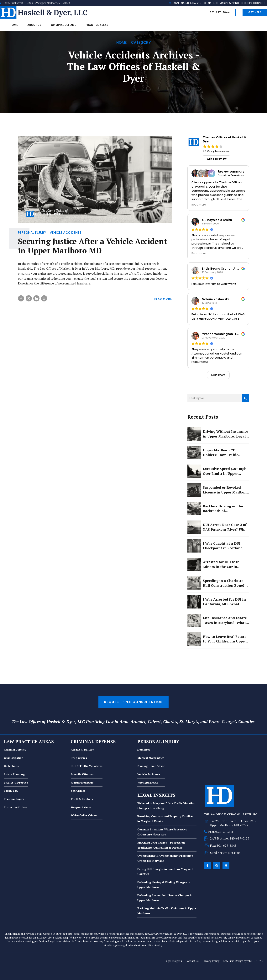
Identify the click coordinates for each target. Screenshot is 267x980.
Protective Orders (16, 807)
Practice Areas (97, 25)
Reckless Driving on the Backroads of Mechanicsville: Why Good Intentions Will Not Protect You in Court (225, 509)
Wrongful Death (148, 782)
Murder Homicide (82, 782)
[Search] (245, 398)
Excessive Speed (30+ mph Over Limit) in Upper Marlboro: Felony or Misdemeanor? (225, 471)
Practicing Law (100, 722)
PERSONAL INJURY (158, 742)
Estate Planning (14, 774)
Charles (170, 722)
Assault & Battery (82, 749)
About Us (34, 25)
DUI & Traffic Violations (87, 766)
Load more (218, 375)
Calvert (154, 722)
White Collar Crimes (84, 815)
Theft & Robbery (82, 799)
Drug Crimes (79, 758)
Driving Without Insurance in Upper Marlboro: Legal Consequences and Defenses (225, 434)
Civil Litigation (14, 758)
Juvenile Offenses (82, 774)
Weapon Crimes (81, 807)
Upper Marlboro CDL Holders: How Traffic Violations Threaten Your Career (225, 453)
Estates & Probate (16, 782)
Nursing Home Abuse (151, 766)
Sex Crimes (78, 791)
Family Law (11, 791)
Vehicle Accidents (149, 774)
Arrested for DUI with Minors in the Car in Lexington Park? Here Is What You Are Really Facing (223, 564)
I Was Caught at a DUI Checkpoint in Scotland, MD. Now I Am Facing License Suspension (223, 546)
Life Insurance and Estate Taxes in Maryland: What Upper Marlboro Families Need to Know (225, 620)
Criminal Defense (63, 25)
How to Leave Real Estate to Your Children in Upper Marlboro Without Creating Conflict (225, 639)
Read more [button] (199, 205)
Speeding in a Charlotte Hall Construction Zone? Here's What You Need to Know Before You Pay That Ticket (225, 583)
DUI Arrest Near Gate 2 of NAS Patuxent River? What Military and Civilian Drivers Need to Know (225, 527)
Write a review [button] (217, 159)
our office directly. (153, 945)
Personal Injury (14, 799)
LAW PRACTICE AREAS (29, 742)
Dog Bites (144, 749)
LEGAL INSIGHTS (156, 795)
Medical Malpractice (151, 758)
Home (14, 25)
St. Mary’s (189, 722)
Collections (11, 766)
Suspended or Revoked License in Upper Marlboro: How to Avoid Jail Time (226, 490)
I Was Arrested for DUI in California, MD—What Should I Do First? (224, 602)
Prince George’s (223, 722)
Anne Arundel (132, 722)
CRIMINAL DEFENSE (93, 742)
